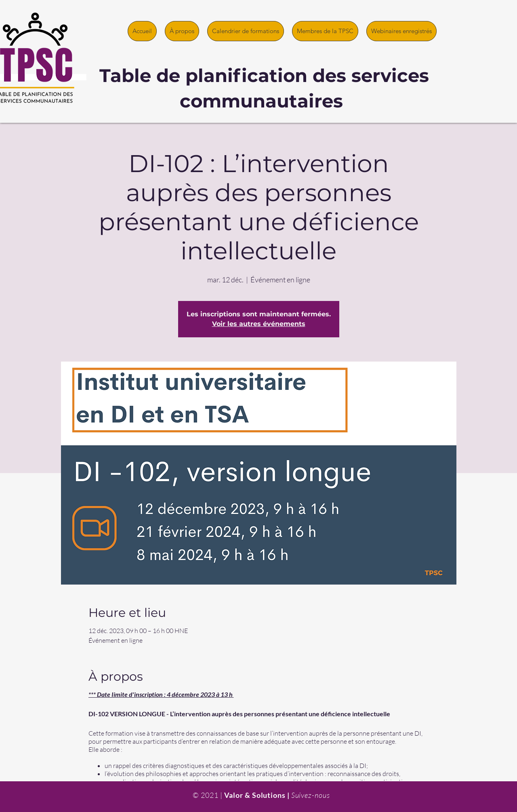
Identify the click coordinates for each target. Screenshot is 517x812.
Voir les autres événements (259, 324)
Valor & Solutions (255, 795)
